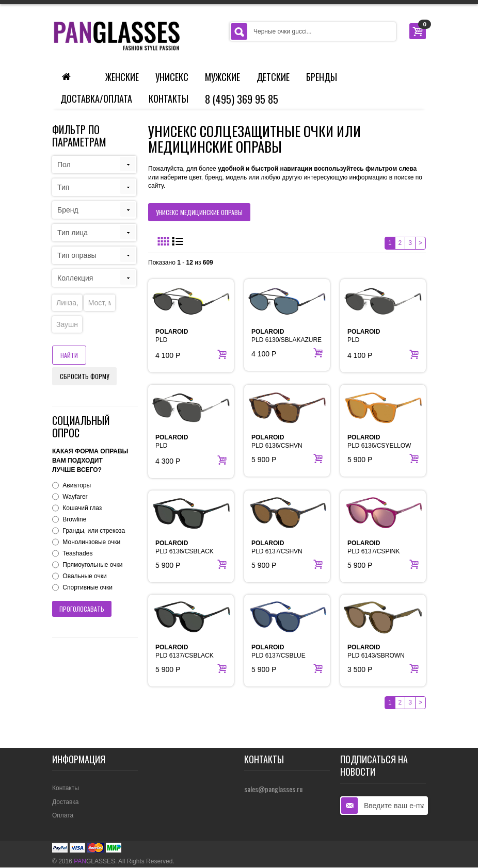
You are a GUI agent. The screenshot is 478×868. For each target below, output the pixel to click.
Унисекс (172, 77)
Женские (122, 77)
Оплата (63, 815)
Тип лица (73, 233)
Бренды (322, 77)
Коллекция (75, 278)
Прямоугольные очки (92, 565)
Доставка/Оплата (96, 99)
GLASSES (94, 861)
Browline (74, 519)
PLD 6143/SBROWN (376, 651)
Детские (273, 77)
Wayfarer (75, 497)
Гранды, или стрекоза (94, 531)
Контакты (169, 99)
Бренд (68, 210)
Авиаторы (77, 485)
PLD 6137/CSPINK (373, 547)
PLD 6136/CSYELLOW (379, 441)
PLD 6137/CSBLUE (278, 651)
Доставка (66, 802)
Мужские (222, 77)
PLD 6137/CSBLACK (185, 651)
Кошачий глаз (82, 508)
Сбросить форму (84, 376)
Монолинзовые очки (91, 542)
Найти (69, 355)
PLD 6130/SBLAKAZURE (286, 336)
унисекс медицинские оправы (199, 212)
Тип (63, 187)
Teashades (77, 553)
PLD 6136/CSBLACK (185, 547)
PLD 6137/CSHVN (277, 547)
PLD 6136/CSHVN (277, 441)
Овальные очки (84, 576)
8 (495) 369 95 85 (242, 99)
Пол (64, 165)
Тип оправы (77, 255)
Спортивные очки (87, 587)
